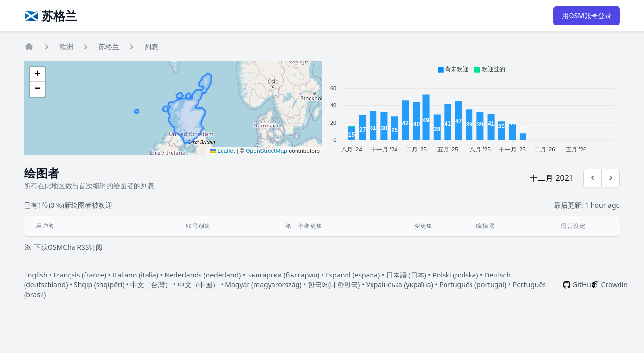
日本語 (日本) (406, 275)
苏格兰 (109, 46)
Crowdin (615, 285)
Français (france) (80, 275)
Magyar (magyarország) (263, 285)
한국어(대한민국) (334, 285)
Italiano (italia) (135, 275)
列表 (151, 46)
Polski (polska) (455, 275)
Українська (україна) (400, 285)
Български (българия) (283, 275)
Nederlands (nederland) (202, 275)
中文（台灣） (151, 285)
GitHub (584, 285)
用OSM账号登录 (587, 15)
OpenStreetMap (266, 151)
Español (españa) (353, 275)
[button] (37, 75)
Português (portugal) (473, 285)
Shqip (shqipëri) (99, 285)
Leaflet (222, 151)
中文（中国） (198, 285)
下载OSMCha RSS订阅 (63, 247)
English (36, 275)
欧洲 (66, 46)
